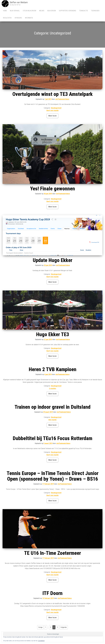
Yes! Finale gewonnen (53, 189)
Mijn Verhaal (15, 11)
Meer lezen (52, 116)
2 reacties (53, 389)
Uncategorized (56, 108)
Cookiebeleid (41, 641)
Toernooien (95, 11)
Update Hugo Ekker (53, 261)
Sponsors (18, 18)
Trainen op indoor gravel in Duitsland (52, 407)
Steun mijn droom (29, 11)
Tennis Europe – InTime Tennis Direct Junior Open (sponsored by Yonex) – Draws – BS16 (53, 476)
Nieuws (42, 11)
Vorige (40, 628)
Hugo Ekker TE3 (53, 335)
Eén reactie (52, 420)
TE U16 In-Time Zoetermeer (52, 553)
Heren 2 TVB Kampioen (53, 370)
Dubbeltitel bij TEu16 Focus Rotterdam (52, 439)
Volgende (64, 628)
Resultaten (7, 18)
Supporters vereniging (67, 11)
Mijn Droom (52, 11)
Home (5, 11)
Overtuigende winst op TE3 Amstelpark (52, 95)
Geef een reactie (52, 111)
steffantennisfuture (62, 100)
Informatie (29, 18)
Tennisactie (84, 11)
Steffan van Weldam (19, 2)
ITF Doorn (52, 594)
